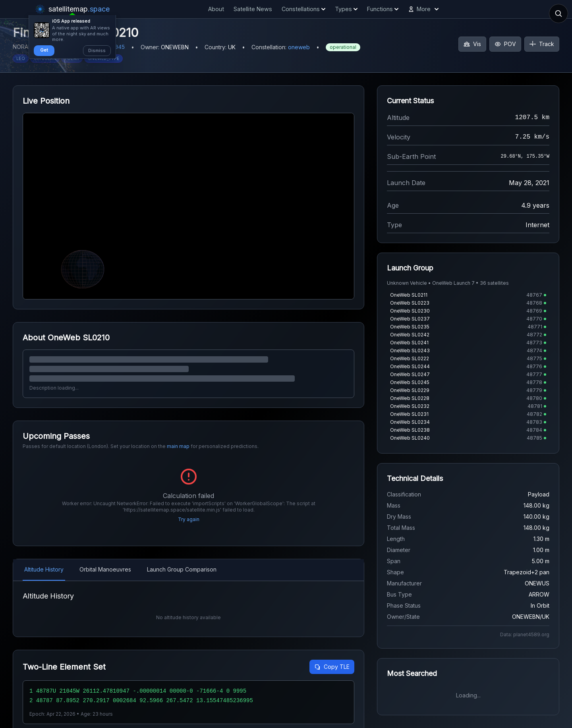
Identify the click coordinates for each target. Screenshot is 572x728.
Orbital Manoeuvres (105, 569)
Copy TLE (332, 667)
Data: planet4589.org (525, 634)
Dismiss (97, 50)
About (216, 9)
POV (505, 44)
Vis (472, 44)
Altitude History (44, 569)
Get (44, 50)
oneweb (299, 47)
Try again (189, 519)
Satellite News (253, 9)
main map (178, 446)
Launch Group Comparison (182, 569)
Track (542, 44)
